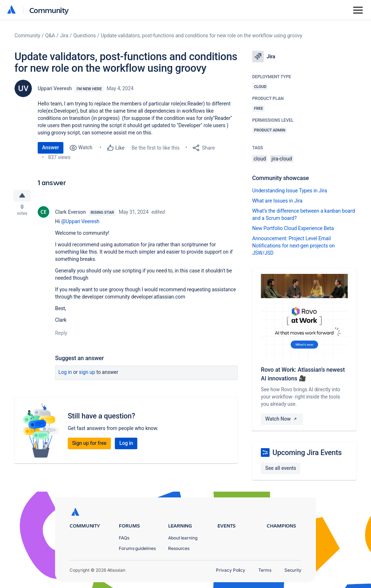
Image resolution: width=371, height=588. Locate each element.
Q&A (50, 36)
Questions (84, 36)
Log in (65, 373)
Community (49, 10)
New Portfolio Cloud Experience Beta (293, 228)
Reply (61, 334)
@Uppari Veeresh (80, 222)
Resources (179, 548)
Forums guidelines (137, 548)
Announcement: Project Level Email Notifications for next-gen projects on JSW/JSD (293, 246)
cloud (260, 159)
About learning (183, 538)
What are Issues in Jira (277, 201)
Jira (64, 36)
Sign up (87, 373)
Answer (51, 147)
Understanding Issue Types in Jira (290, 191)
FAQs (124, 538)
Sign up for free (89, 444)
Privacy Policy (231, 570)
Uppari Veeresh (55, 88)
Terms (265, 570)
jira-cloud (282, 159)
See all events (281, 468)
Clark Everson (70, 213)
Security (293, 570)
